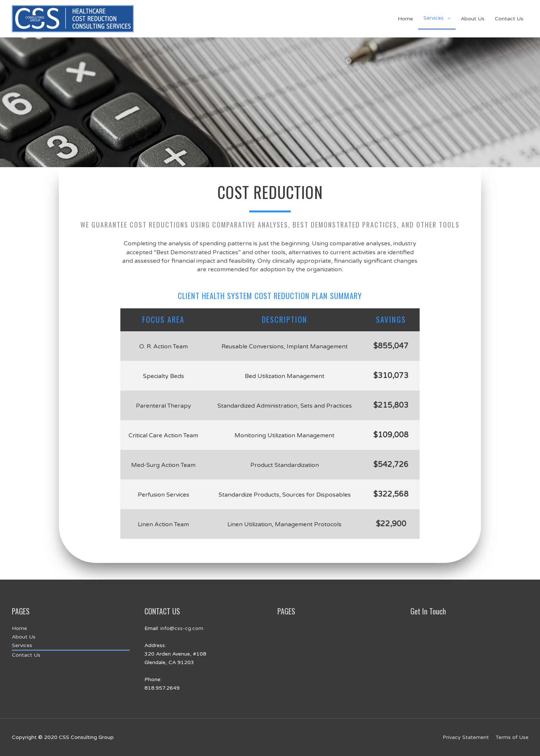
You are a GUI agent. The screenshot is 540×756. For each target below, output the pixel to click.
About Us (473, 19)
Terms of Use (512, 737)
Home (405, 19)
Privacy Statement (466, 737)
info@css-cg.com (182, 628)
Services (434, 18)
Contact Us (509, 19)
